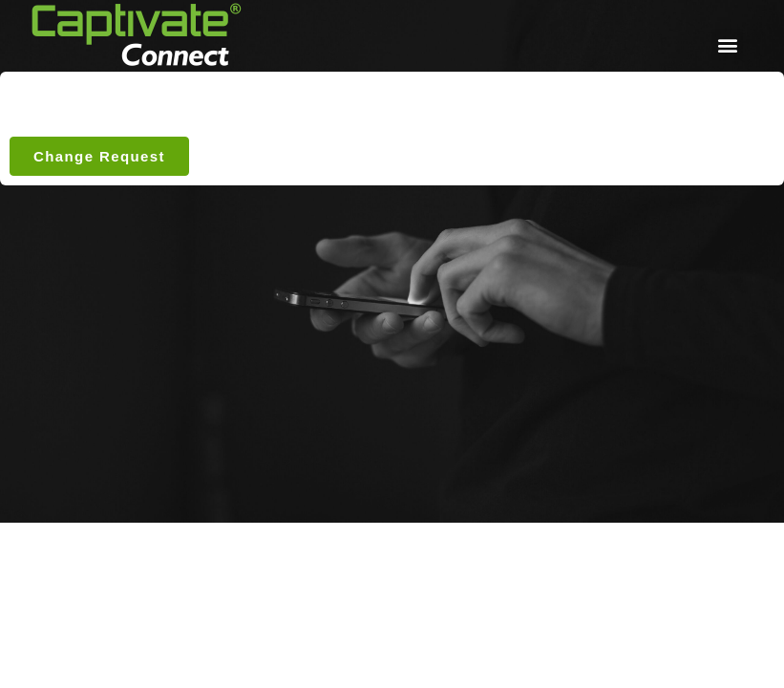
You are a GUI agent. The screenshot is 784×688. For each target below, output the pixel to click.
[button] (727, 44)
